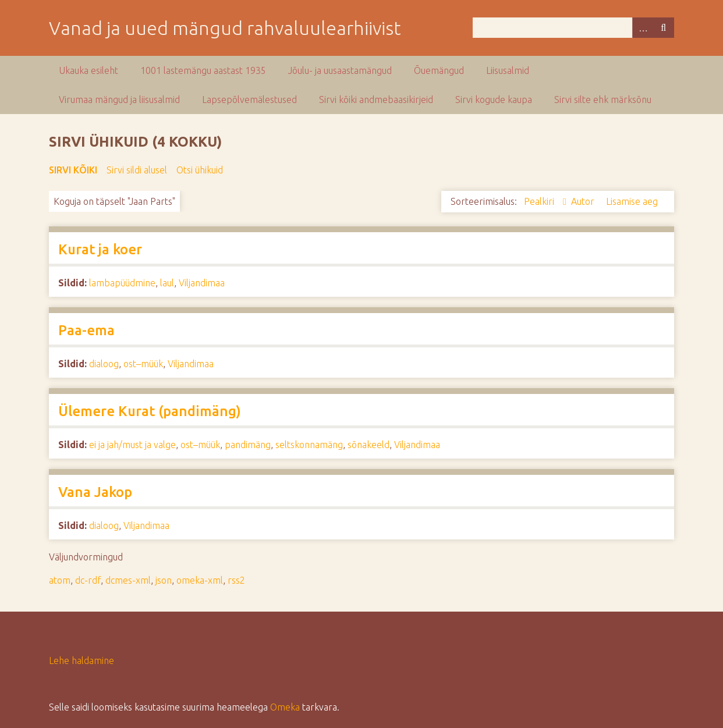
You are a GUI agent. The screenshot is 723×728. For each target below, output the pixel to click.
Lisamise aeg (632, 201)
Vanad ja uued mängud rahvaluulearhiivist (225, 28)
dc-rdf (88, 580)
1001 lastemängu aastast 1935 (203, 70)
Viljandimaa (202, 283)
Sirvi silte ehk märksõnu (603, 100)
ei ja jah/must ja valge (132, 445)
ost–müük (143, 364)
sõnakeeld (368, 445)
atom (60, 580)
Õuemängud (439, 70)
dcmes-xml (128, 580)
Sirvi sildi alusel (137, 170)
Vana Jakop (95, 492)
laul (167, 283)
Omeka (285, 707)
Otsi (664, 28)
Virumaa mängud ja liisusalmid (119, 100)
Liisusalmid (508, 70)
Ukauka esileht (88, 70)
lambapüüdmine (122, 283)
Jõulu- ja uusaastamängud (340, 70)
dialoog (104, 364)
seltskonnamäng (309, 445)
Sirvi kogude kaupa (494, 100)
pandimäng (248, 445)
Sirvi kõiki (73, 170)
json (164, 580)
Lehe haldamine (81, 660)
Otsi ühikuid (200, 170)
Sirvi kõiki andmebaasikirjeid (376, 100)
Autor (584, 201)
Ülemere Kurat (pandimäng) (150, 411)
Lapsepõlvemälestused (249, 100)
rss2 (236, 580)
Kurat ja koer (100, 249)
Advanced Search (643, 28)
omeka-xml (200, 580)
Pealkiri (540, 201)
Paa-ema (86, 330)
